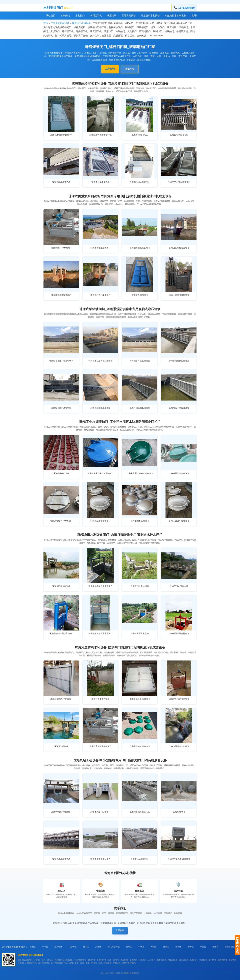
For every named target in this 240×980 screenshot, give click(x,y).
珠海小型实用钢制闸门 (179, 295)
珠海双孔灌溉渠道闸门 (61, 295)
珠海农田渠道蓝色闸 (140, 633)
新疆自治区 (230, 947)
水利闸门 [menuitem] (65, 16)
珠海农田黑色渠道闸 (61, 586)
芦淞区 (98, 947)
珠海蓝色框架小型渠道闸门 (61, 633)
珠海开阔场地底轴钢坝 (140, 408)
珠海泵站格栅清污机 (140, 859)
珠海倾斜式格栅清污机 (140, 812)
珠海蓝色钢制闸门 (140, 295)
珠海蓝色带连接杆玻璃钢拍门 (100, 473)
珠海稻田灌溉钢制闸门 (179, 633)
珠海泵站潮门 (179, 812)
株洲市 (215, 947)
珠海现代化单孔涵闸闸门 (179, 859)
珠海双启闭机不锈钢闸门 (100, 746)
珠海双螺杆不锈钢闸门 (61, 248)
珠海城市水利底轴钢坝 (61, 408)
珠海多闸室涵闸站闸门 (100, 859)
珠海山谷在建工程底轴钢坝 (61, 361)
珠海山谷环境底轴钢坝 (140, 361)
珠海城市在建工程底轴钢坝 (100, 361)
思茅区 (86, 947)
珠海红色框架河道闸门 (179, 699)
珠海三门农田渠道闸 (179, 586)
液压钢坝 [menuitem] (112, 16)
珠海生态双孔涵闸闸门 (100, 812)
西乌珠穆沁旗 (114, 947)
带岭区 (191, 947)
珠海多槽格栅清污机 (61, 859)
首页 (46, 23)
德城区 (166, 947)
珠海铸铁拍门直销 (61, 473)
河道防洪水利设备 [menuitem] (150, 16)
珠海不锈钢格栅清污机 (140, 182)
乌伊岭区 (73, 947)
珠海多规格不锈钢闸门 (140, 699)
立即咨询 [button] (110, 69)
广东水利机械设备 (60, 23)
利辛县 (141, 947)
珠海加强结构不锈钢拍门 (61, 521)
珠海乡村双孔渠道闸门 (100, 295)
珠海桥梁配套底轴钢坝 (179, 361)
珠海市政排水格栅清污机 (61, 135)
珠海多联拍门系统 (140, 135)
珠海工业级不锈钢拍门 (179, 521)
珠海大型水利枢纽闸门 (61, 812)
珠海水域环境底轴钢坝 (179, 408)
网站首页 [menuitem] (51, 16)
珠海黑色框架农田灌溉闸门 (100, 586)
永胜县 (203, 947)
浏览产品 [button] (130, 69)
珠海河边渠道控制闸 (100, 699)
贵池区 (33, 947)
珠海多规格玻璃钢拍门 (140, 746)
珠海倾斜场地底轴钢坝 (100, 408)
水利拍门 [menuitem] (80, 16)
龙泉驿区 (58, 947)
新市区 (129, 947)
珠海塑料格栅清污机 (61, 182)
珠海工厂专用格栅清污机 (179, 182)
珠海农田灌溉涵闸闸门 (100, 248)
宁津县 (45, 947)
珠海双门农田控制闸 (140, 586)
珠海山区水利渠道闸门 (179, 248)
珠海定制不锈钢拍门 (140, 521)
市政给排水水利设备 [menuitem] (175, 16)
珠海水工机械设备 (81, 23)
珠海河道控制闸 (61, 746)
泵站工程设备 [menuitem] (129, 16)
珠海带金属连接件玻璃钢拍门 (140, 473)
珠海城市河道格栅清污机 (100, 135)
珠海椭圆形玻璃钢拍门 (179, 473)
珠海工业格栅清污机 (100, 182)
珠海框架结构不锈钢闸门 (61, 699)
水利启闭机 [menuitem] (96, 16)
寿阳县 (154, 947)
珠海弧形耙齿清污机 (179, 135)
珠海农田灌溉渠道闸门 (140, 248)
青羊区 (178, 947)
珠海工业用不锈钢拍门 (100, 521)
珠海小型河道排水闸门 (179, 746)
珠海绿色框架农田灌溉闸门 (100, 633)
